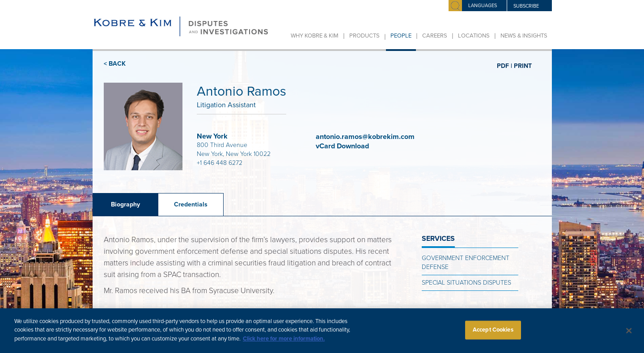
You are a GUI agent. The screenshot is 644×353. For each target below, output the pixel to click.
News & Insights (524, 36)
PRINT (523, 66)
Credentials (191, 204)
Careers (435, 36)
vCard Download (343, 146)
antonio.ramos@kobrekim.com (365, 137)
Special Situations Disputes (466, 283)
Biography (125, 204)
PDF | (504, 66)
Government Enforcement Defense (466, 263)
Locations (474, 36)
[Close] (629, 335)
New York (212, 136)
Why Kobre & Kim (315, 36)
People (401, 36)
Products (364, 36)
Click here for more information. (284, 343)
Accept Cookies (493, 334)
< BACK (115, 64)
